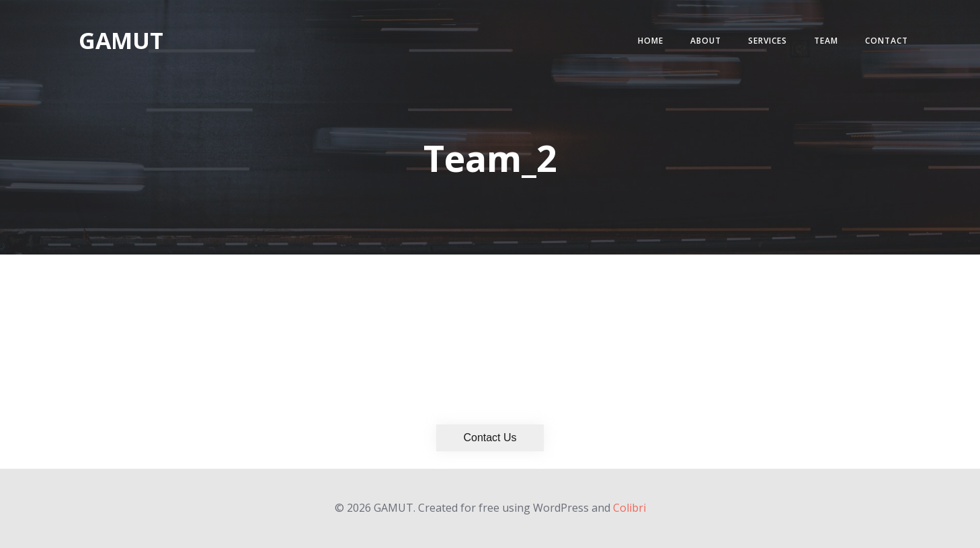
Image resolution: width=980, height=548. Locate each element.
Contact (887, 41)
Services (768, 41)
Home (651, 41)
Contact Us (490, 438)
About (706, 41)
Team (826, 41)
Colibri (629, 508)
